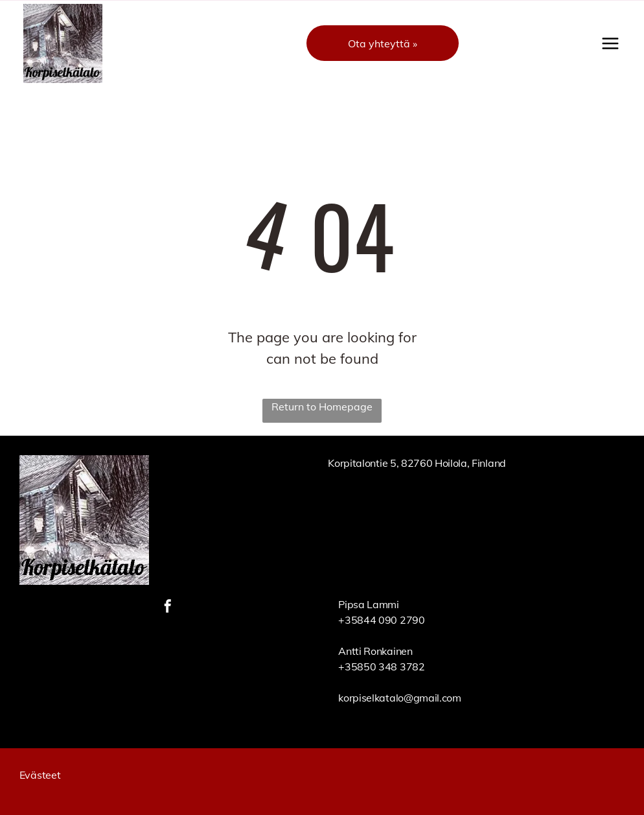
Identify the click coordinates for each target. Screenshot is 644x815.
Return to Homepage (322, 407)
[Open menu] (610, 43)
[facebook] (168, 608)
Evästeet (40, 775)
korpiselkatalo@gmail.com (399, 698)
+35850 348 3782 (381, 667)
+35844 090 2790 (381, 620)
